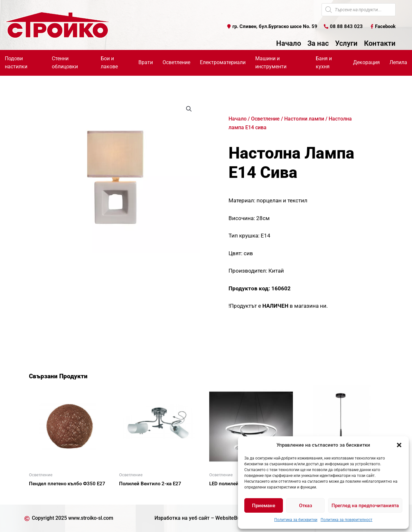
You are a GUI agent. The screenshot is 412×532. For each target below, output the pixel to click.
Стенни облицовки (65, 63)
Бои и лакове (109, 63)
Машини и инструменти (271, 63)
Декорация (366, 62)
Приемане (264, 506)
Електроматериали (223, 62)
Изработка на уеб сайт (182, 518)
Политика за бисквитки (296, 520)
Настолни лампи (304, 119)
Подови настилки (16, 63)
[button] (399, 445)
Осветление (176, 62)
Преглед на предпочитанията (365, 506)
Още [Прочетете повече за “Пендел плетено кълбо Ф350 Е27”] (42, 495)
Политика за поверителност (346, 520)
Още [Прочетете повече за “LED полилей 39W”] (222, 495)
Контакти (380, 44)
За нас (318, 44)
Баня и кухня (324, 63)
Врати (146, 62)
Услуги (346, 44)
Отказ (306, 506)
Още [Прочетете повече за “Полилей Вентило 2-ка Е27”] (132, 495)
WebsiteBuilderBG (236, 518)
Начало (289, 44)
